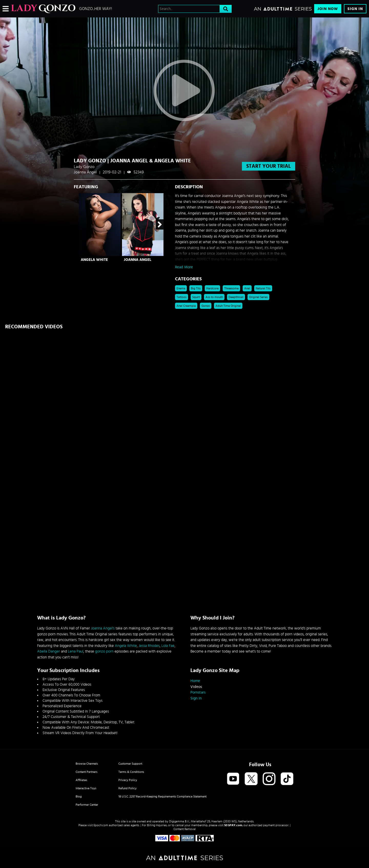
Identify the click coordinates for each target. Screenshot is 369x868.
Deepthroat (236, 297)
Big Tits (196, 288)
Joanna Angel (137, 260)
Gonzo (206, 306)
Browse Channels (87, 764)
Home (195, 681)
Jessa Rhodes (149, 646)
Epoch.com (101, 825)
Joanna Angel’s (103, 628)
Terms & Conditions (131, 772)
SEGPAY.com (233, 825)
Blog (79, 796)
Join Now (328, 9)
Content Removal (185, 829)
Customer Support (130, 764)
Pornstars (198, 692)
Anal (247, 288)
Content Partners (86, 772)
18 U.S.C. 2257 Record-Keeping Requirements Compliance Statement (162, 796)
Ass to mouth (214, 297)
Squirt (196, 297)
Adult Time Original (228, 306)
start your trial (269, 166)
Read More (184, 267)
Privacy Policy (128, 780)
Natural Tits (263, 288)
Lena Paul (76, 651)
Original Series (258, 297)
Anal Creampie (186, 306)
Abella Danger (49, 651)
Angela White (94, 260)
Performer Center (87, 805)
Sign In (355, 9)
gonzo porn (104, 651)
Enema (181, 288)
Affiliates (81, 780)
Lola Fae (168, 646)
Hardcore (212, 288)
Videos (196, 687)
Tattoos (182, 297)
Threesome (231, 288)
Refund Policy (127, 788)
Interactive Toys (86, 788)
